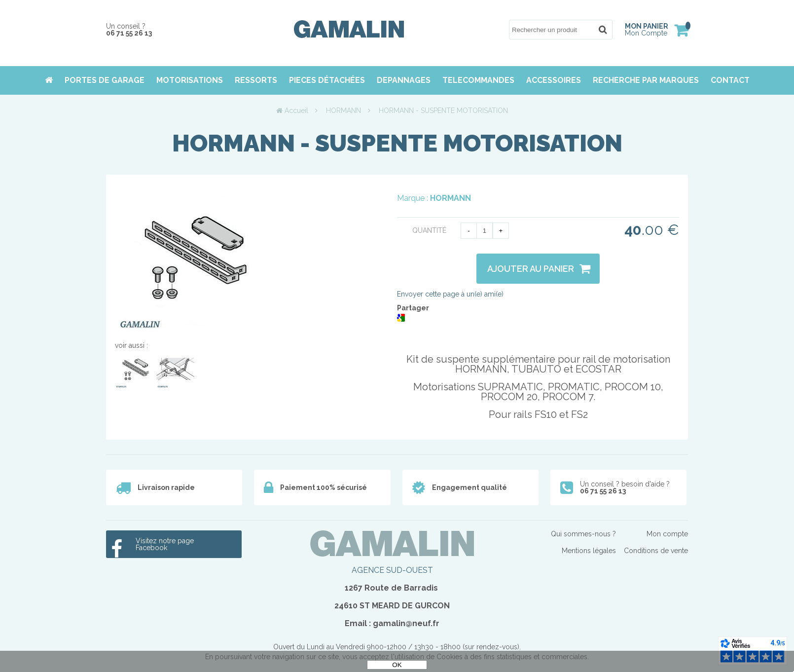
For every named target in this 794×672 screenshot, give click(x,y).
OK (397, 665)
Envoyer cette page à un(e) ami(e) (450, 294)
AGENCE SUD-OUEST (392, 570)
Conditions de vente (656, 551)
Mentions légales (589, 551)
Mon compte (667, 534)
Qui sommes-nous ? (583, 534)
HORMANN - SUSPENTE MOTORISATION (397, 143)
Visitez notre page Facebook (165, 544)
